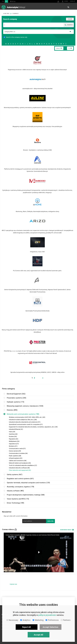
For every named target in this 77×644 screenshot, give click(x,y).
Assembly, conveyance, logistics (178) (20, 487)
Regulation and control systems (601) (20, 479)
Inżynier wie (13, 584)
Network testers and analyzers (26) (20, 463)
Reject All (27, 627)
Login (66, 1)
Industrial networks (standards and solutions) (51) (25, 422)
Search (68, 7)
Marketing (38, 620)
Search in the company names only (15, 37)
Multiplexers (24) (14, 441)
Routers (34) (13, 436)
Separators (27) (14, 444)
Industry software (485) (15, 491)
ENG (6, 1)
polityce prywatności (47, 615)
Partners (66, 620)
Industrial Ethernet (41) (16, 429)
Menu (73, 7)
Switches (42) (13, 434)
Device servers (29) (15, 451)
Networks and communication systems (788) (23, 414)
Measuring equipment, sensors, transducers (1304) (25, 406)
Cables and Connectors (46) (18, 461)
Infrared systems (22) (16, 458)
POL (3, 1)
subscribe (50, 521)
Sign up (73, 1)
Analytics (25, 620)
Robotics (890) (12, 410)
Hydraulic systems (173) (16, 402)
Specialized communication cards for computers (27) (26, 424)
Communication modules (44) (18, 453)
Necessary (12, 620)
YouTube (16, 529)
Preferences (52, 620)
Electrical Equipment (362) (16, 394)
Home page (6, 14)
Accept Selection (50, 627)
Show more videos (66, 530)
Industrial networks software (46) (19, 468)
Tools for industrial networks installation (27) (23, 465)
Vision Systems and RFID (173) (18, 499)
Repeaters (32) (14, 439)
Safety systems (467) (15, 475)
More (38, 63)
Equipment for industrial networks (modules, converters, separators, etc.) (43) (33, 427)
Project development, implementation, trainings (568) (26, 495)
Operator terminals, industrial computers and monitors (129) (28, 483)
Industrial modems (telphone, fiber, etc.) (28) (23, 420)
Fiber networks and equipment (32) (20, 470)
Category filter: (10, 32)
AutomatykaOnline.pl (13, 7)
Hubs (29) (12, 432)
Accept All (38, 635)
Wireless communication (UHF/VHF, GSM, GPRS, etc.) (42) (27, 417)
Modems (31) (13, 446)
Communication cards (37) (17, 449)
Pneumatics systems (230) (16, 398)
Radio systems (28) (15, 456)
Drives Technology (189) (15, 503)
